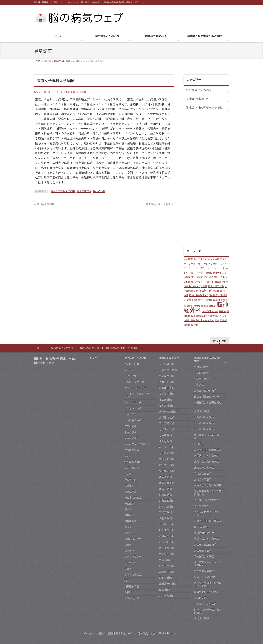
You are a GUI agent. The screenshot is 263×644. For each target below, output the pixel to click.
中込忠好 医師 (167, 376)
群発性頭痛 (130, 492)
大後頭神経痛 (132, 450)
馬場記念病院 (202, 618)
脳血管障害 (130, 563)
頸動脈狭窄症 (132, 586)
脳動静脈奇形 (132, 521)
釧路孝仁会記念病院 (205, 604)
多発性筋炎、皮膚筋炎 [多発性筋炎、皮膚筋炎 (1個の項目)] (203, 282)
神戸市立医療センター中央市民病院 (208, 564)
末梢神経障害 (132, 468)
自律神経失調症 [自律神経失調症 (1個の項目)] (192, 320)
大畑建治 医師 (167, 417)
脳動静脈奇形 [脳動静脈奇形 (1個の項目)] (194, 306)
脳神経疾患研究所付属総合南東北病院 (208, 584)
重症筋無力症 (132, 598)
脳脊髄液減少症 (133, 539)
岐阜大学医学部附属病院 (208, 450)
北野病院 (199, 385)
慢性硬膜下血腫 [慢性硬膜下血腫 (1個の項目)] (216, 286)
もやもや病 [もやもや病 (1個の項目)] (214, 259)
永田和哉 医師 (167, 483)
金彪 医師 (164, 590)
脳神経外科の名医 (197, 99)
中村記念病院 (202, 367)
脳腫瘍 (128, 545)
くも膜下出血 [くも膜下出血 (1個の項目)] (190, 259)
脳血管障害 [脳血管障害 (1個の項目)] (214, 316)
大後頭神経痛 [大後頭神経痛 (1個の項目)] (221, 282)
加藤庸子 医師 (167, 388)
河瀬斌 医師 (166, 495)
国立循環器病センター (206, 397)
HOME (37, 61)
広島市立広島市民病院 (206, 462)
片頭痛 (128, 474)
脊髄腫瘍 (129, 504)
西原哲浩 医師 (167, 548)
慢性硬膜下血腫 (133, 462)
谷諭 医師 (164, 560)
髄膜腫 (128, 592)
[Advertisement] (206, 180)
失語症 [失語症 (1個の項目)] (204, 286)
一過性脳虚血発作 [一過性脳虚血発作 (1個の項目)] (212, 273)
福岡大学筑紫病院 (204, 571)
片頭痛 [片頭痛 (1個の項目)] (216, 291)
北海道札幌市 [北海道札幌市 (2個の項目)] (211, 277)
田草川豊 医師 (167, 530)
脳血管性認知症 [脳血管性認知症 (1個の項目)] (199, 316)
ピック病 (129, 414)
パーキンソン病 (133, 408)
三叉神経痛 (130, 426)
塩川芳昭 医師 (167, 406)
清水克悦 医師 (167, 507)
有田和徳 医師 (167, 453)
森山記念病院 (202, 527)
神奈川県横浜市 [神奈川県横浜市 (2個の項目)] (198, 295)
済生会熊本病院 (203, 551)
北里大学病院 (202, 379)
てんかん (129, 370)
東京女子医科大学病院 (63, 191)
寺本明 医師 (166, 435)
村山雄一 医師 (167, 465)
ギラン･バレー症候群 (136, 388)
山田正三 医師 (167, 447)
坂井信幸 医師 (167, 394)
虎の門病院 (200, 598)
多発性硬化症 (132, 438)
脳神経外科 (99, 191)
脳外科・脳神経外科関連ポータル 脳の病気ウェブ (127, 634)
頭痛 (127, 581)
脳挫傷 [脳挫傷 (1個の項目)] (205, 306)
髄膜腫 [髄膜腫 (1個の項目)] (195, 325)
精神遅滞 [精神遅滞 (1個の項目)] (213, 295)
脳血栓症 (129, 551)
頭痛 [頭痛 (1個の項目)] (217, 320)
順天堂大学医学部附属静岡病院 (208, 611)
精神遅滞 (129, 486)
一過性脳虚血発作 (134, 420)
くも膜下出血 (132, 364)
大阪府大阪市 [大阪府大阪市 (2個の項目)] (192, 286)
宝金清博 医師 (167, 423)
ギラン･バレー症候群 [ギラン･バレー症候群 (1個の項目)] (207, 264)
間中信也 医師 (167, 566)
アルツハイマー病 (134, 382)
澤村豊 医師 (166, 518)
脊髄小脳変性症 (133, 498)
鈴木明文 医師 (167, 596)
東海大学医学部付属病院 (208, 521)
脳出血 (128, 509)
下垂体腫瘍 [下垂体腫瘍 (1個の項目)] (197, 277)
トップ (93, 358)
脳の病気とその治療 (199, 90)
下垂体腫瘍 (130, 432)
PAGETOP (220, 341)
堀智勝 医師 (166, 400)
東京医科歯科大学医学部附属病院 (208, 493)
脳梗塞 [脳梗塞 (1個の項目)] (212, 306)
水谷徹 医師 (166, 477)
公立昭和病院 (202, 373)
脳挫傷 (128, 527)
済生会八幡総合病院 (205, 545)
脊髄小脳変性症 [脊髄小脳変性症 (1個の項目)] (195, 300)
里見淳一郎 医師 (168, 584)
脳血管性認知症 (133, 557)
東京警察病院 (202, 506)
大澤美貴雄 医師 (168, 412)
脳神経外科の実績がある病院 (67, 61)
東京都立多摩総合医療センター (208, 513)
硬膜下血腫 (130, 480)
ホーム (41, 348)
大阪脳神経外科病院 (205, 423)
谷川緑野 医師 (167, 554)
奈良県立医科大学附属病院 (208, 437)
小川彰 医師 (166, 441)
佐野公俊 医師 (167, 382)
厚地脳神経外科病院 (205, 391)
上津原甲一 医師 (168, 370)
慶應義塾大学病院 (204, 468)
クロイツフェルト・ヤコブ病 (138, 395)
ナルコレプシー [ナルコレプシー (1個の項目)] (213, 268)
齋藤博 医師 (166, 578)
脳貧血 (128, 569)
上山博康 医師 (167, 364)
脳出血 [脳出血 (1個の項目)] (217, 300)
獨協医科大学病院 (204, 557)
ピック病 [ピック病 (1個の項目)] (198, 273)
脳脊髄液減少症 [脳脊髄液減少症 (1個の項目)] (210, 311)
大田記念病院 (202, 411)
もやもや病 (130, 376)
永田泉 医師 (166, 489)
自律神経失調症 (133, 575)
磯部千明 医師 (167, 542)
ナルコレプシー (133, 402)
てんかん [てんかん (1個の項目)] (203, 259)
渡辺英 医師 (166, 512)
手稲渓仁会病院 (203, 474)
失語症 (128, 456)
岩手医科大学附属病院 (206, 456)
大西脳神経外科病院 (205, 417)
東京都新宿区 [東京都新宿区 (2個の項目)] (204, 291)
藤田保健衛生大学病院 (160, 204)
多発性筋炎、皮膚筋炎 (137, 444)
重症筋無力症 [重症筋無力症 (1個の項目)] (207, 320)
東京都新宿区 (84, 191)
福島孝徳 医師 (167, 536)
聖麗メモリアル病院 (205, 577)
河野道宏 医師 (167, 501)
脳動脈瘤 (129, 515)
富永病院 (199, 444)
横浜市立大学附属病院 (206, 539)
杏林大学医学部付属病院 (208, 485)
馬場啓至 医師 (167, 572)
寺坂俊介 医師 (167, 429)
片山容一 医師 (167, 524)
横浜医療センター (204, 533)
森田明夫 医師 (167, 471)
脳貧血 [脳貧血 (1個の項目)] (223, 316)
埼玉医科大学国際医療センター (208, 404)
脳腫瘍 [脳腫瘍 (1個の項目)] (222, 311)
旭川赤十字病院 (44, 204)
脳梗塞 (128, 533)
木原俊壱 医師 (167, 459)
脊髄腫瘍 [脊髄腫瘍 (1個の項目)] (208, 300)
